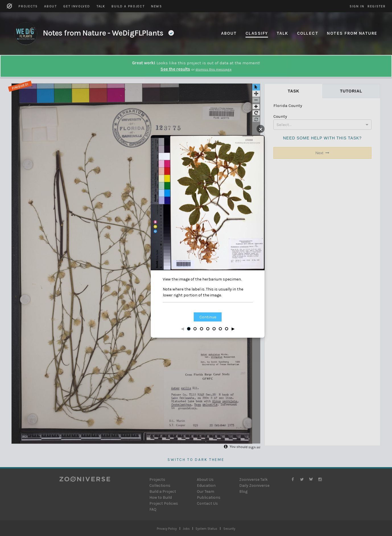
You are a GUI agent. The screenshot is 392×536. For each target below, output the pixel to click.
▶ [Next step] (233, 329)
